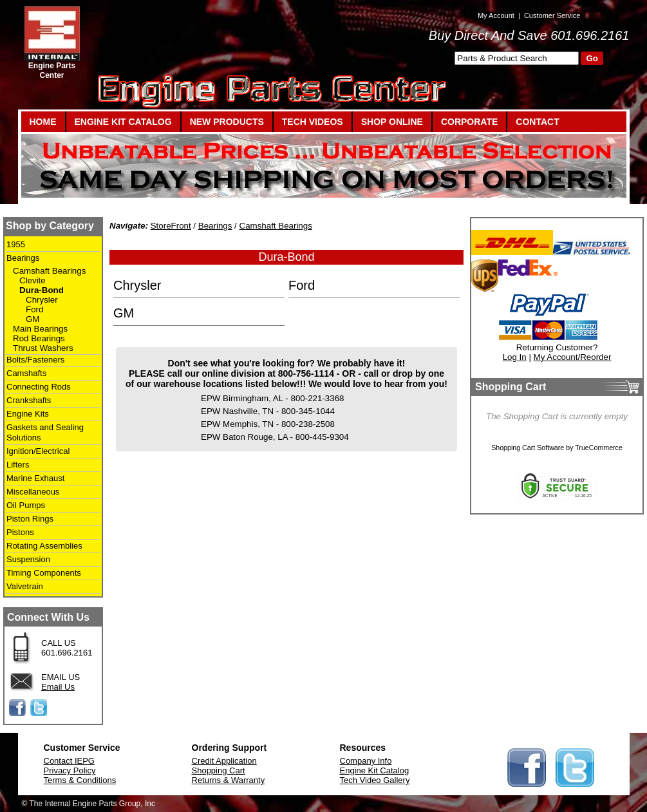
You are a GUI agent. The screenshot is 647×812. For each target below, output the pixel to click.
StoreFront (171, 226)
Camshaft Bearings (49, 271)
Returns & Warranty (229, 780)
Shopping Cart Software (528, 448)
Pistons (20, 532)
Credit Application (224, 761)
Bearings (23, 258)
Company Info (366, 761)
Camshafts (26, 373)
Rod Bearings (39, 338)
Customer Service (552, 15)
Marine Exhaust (35, 478)
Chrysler (42, 300)
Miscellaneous (33, 492)
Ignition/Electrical (38, 451)
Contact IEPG (69, 761)
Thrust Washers (43, 348)
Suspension (28, 559)
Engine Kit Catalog (375, 770)
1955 (16, 244)
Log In (515, 357)
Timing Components (44, 573)
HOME (43, 122)
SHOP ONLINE (392, 122)
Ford (34, 309)
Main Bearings (40, 329)
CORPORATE (469, 122)
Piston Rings (30, 519)
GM (33, 319)
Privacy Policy (70, 770)
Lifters (18, 465)
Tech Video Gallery (375, 780)
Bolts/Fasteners (35, 360)
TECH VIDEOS (313, 122)
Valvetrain (25, 586)
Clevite (33, 280)
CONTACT (537, 122)
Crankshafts (29, 400)
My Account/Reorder (573, 357)
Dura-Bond (42, 290)
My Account (496, 15)
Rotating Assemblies (44, 546)
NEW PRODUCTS (227, 122)
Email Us (58, 687)
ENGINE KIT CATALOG (123, 122)
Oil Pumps (26, 505)
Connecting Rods (39, 387)
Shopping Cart (219, 770)
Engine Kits (28, 414)
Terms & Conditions (80, 780)
